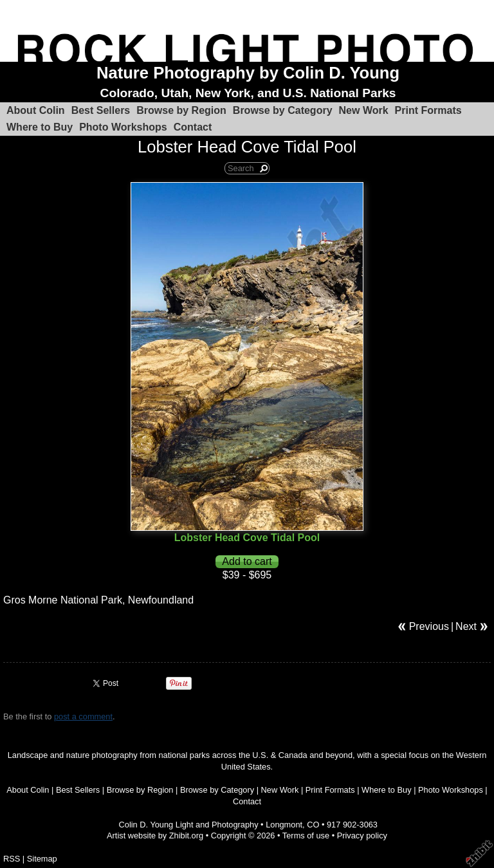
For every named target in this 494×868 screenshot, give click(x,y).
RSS (12, 859)
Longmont (284, 825)
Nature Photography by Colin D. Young (248, 73)
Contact (193, 127)
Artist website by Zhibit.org (155, 836)
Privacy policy (362, 836)
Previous (429, 626)
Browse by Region (181, 110)
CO (313, 825)
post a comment (83, 716)
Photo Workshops (123, 127)
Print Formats (428, 110)
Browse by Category (283, 110)
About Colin (36, 110)
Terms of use (306, 836)
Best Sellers (101, 110)
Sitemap (42, 859)
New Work (364, 110)
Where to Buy (40, 127)
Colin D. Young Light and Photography (189, 825)
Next (466, 626)
